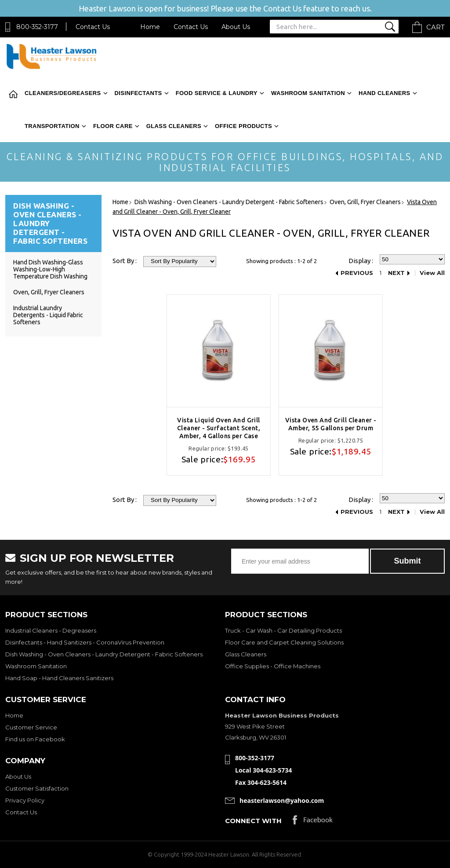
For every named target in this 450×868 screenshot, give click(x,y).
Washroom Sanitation (308, 93)
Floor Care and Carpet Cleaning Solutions (284, 642)
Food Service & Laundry (217, 93)
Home (150, 27)
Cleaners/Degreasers (63, 93)
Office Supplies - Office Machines (273, 666)
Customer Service (31, 727)
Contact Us (93, 27)
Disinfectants (138, 93)
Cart (435, 27)
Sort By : (125, 261)
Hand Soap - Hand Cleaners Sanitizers (59, 678)
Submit (408, 561)
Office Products (243, 126)
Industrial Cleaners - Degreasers (51, 630)
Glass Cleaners (174, 126)
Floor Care (113, 126)
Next (396, 273)
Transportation (52, 126)
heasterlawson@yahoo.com (282, 800)
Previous (357, 273)
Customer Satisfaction (37, 788)
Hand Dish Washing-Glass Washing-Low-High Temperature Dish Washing (50, 269)
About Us (236, 27)
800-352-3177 (37, 27)
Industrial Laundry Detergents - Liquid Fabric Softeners (48, 315)
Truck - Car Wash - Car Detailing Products (283, 630)
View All (432, 273)
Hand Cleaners (385, 93)
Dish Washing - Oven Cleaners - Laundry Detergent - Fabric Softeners (104, 654)
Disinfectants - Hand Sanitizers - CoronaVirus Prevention (85, 642)
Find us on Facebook (35, 739)
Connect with (253, 821)
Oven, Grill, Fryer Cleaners (49, 292)
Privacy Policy (25, 800)
